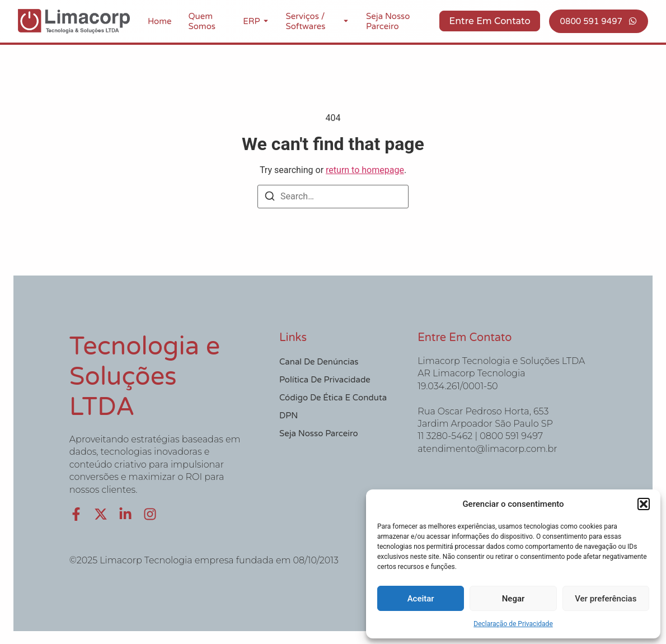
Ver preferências (606, 599)
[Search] (270, 198)
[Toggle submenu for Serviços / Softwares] (345, 21)
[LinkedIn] (125, 514)
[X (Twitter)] (101, 514)
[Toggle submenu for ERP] (265, 21)
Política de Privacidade (325, 380)
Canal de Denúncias (319, 362)
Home (160, 21)
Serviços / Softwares (306, 21)
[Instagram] (150, 514)
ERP (251, 21)
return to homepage (365, 170)
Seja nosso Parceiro (388, 21)
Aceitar (421, 599)
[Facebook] (76, 514)
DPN (289, 416)
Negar (513, 599)
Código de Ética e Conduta (333, 398)
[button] (644, 504)
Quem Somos (202, 21)
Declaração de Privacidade (513, 624)
